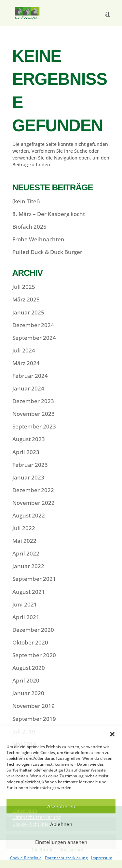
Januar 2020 (28, 693)
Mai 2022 (24, 541)
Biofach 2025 (29, 227)
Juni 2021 (25, 604)
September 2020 (34, 655)
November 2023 (34, 414)
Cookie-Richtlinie (26, 858)
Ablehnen (61, 824)
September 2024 (34, 338)
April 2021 (26, 617)
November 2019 (34, 706)
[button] (112, 734)
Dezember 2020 (33, 630)
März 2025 (26, 299)
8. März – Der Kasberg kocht (49, 214)
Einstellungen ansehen (61, 842)
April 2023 (26, 452)
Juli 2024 (24, 350)
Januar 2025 (28, 312)
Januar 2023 (28, 477)
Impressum (102, 858)
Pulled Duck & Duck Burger (47, 252)
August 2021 (29, 592)
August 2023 (29, 439)
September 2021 (34, 579)
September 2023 (34, 426)
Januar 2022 (28, 566)
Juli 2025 (24, 287)
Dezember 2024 (33, 325)
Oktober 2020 (30, 642)
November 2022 (34, 503)
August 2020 (29, 668)
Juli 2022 (24, 528)
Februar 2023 (30, 465)
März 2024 (26, 363)
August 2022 (29, 515)
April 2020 (26, 680)
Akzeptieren (61, 806)
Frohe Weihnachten (38, 239)
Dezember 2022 (33, 490)
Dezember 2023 (33, 401)
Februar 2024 (30, 376)
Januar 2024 (28, 388)
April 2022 (26, 553)
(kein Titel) (26, 201)
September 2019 (34, 719)
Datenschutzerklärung (66, 858)
